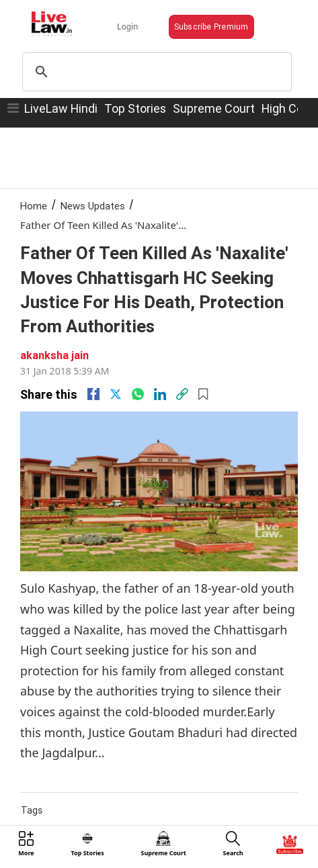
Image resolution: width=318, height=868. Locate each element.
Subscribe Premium (211, 27)
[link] (182, 394)
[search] (155, 72)
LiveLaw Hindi (61, 108)
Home (34, 206)
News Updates (93, 206)
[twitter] (116, 394)
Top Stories (135, 108)
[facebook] (93, 394)
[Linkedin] (160, 394)
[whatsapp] (138, 394)
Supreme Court (214, 108)
